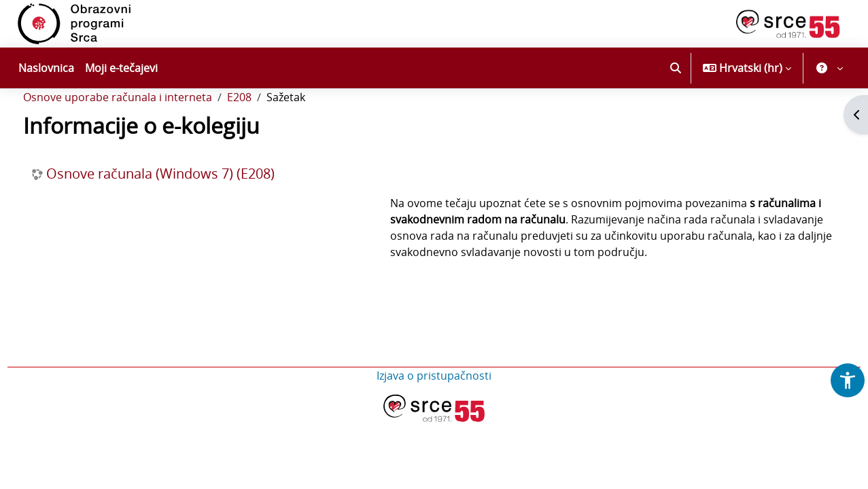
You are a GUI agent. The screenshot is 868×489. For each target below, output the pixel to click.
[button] (676, 68)
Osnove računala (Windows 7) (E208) (186, 211)
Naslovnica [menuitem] (46, 68)
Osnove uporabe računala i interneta (143, 134)
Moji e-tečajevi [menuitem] (121, 68)
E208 (264, 134)
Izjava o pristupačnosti (434, 429)
